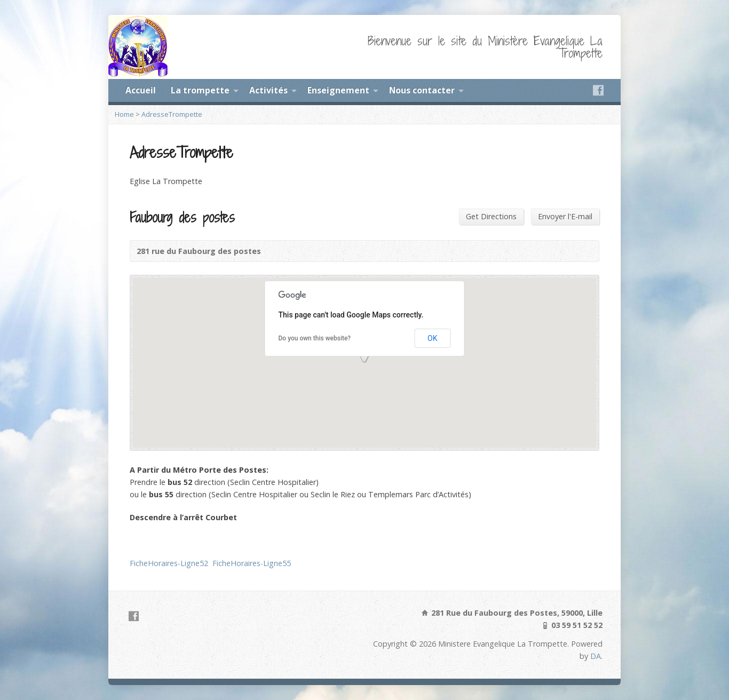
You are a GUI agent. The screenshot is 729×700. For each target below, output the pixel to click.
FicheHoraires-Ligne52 (169, 563)
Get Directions (491, 216)
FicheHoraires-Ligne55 (252, 563)
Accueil (141, 90)
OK (432, 338)
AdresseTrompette (172, 114)
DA (596, 656)
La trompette (200, 90)
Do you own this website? (315, 338)
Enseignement (338, 90)
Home (124, 114)
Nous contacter (422, 90)
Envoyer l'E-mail (565, 216)
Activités (268, 90)
